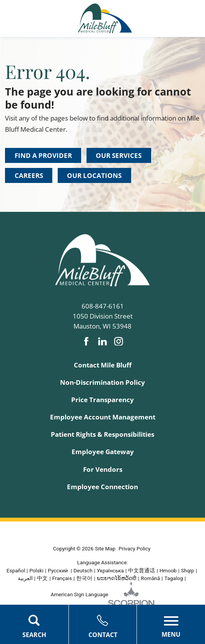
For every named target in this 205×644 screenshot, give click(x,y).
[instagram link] (119, 341)
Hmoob (168, 570)
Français (62, 578)
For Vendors (103, 469)
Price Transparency (102, 400)
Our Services (119, 155)
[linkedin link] (102, 341)
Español (16, 570)
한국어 (84, 578)
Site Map (105, 548)
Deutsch (83, 570)
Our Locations (94, 175)
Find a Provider (43, 155)
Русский (58, 570)
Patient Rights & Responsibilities (102, 434)
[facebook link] (86, 341)
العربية (25, 578)
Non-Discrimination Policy (102, 382)
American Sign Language (80, 594)
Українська (110, 570)
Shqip (188, 570)
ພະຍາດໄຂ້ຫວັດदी (117, 578)
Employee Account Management (103, 417)
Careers (29, 175)
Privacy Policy (134, 548)
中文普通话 (142, 570)
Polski (36, 570)
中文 (42, 578)
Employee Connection (102, 487)
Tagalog (173, 578)
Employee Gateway (103, 452)
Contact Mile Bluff (103, 365)
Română (150, 578)
